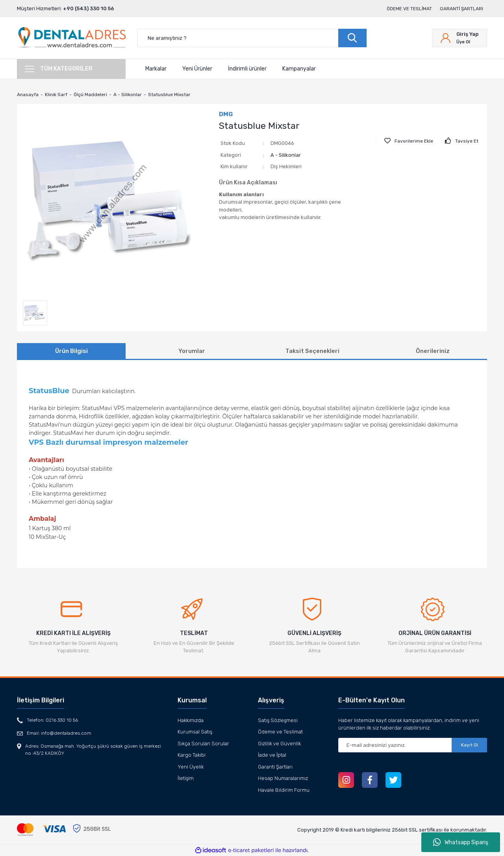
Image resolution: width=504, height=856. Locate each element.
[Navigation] (71, 69)
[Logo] (71, 38)
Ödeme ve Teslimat (409, 9)
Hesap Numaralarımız (283, 778)
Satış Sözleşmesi (278, 720)
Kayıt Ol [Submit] (470, 745)
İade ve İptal (272, 755)
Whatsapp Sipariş (461, 842)
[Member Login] (460, 38)
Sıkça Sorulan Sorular (203, 744)
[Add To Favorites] (409, 141)
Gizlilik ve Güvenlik (279, 744)
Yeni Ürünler (197, 69)
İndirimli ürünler (247, 69)
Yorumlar (192, 351)
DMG (226, 114)
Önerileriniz (433, 351)
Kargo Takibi (192, 755)
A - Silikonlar (286, 155)
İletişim (186, 778)
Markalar (156, 69)
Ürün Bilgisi (71, 351)
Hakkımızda (191, 720)
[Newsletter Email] (413, 745)
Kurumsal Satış (195, 732)
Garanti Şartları (461, 9)
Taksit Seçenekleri (312, 351)
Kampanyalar (299, 69)
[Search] (252, 38)
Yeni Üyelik (191, 767)
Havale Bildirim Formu (284, 790)
